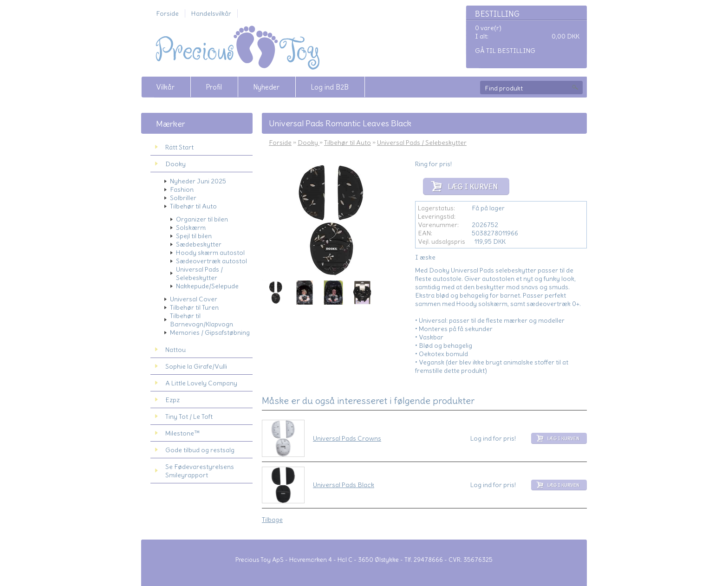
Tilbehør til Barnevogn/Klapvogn (201, 320)
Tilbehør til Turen (194, 307)
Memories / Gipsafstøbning (210, 332)
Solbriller (183, 198)
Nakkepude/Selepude (207, 286)
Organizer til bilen (202, 219)
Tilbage (272, 520)
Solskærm (191, 228)
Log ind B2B (330, 87)
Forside (167, 13)
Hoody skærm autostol (210, 253)
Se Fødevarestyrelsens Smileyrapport (200, 471)
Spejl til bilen (194, 236)
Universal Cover (194, 299)
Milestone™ (182, 433)
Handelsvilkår (211, 13)
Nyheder (266, 87)
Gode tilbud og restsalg (200, 450)
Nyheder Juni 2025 (198, 181)
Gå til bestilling (505, 51)
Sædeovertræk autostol (211, 261)
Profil (214, 87)
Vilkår (165, 87)
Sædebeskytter (199, 244)
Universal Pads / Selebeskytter (199, 273)
